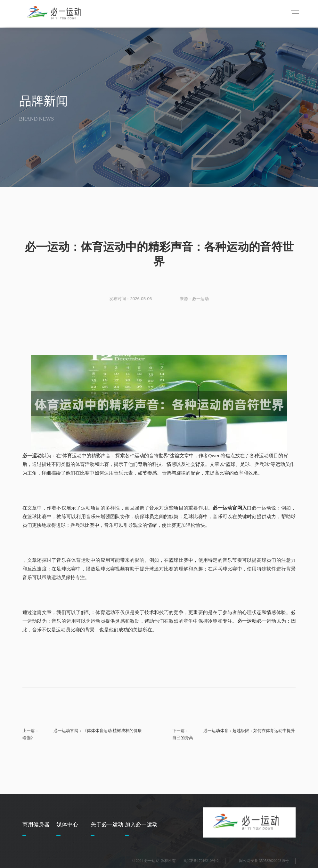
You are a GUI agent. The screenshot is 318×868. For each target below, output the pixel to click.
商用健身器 (36, 825)
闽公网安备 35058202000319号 (264, 861)
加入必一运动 (141, 825)
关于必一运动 (107, 825)
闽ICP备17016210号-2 (201, 861)
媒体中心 (67, 825)
